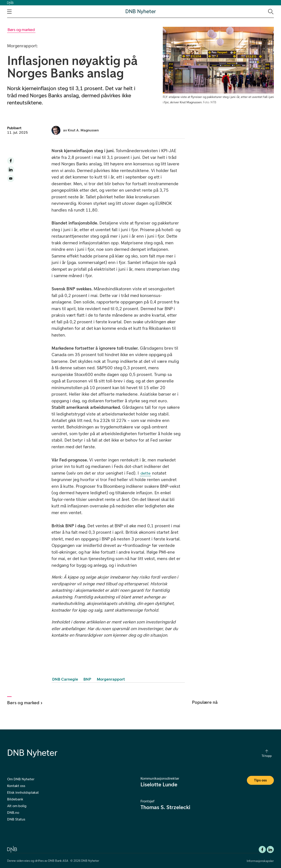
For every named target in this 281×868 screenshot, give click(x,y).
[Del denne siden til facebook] (11, 161)
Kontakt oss (16, 786)
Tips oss (260, 780)
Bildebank (15, 799)
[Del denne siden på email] (11, 179)
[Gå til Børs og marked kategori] (21, 30)
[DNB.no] (12, 849)
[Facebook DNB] (262, 849)
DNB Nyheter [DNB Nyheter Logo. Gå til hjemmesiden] (141, 11)
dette (146, 473)
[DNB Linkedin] (270, 849)
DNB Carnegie (65, 679)
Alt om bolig (17, 806)
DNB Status (16, 819)
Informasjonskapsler (260, 861)
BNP (87, 679)
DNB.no (13, 813)
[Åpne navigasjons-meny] (9, 12)
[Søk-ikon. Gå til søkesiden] (270, 11)
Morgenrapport (111, 679)
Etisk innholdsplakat (23, 792)
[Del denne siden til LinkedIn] (11, 170)
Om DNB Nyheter (21, 779)
